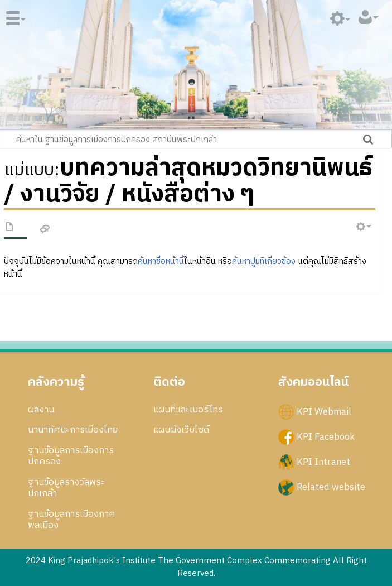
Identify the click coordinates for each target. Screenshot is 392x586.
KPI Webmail (324, 411)
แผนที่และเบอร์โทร (188, 410)
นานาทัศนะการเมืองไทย (73, 430)
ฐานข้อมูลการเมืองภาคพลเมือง (71, 520)
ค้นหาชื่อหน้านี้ (161, 261)
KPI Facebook (326, 436)
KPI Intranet (323, 462)
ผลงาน (41, 410)
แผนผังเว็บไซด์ (181, 430)
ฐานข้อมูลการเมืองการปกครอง (71, 456)
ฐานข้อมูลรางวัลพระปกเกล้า (66, 488)
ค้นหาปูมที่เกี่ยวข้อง (264, 261)
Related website (331, 487)
